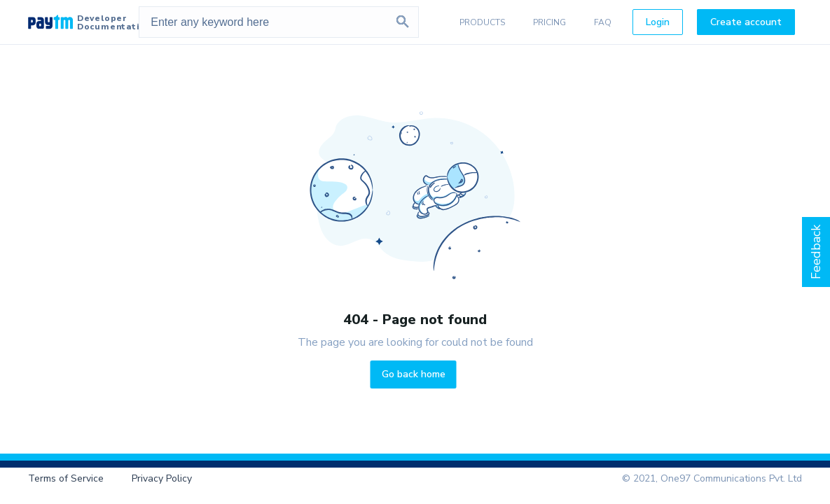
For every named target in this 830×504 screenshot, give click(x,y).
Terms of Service (66, 478)
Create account (746, 22)
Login (658, 22)
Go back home (414, 374)
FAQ (603, 22)
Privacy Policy (162, 478)
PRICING (549, 22)
